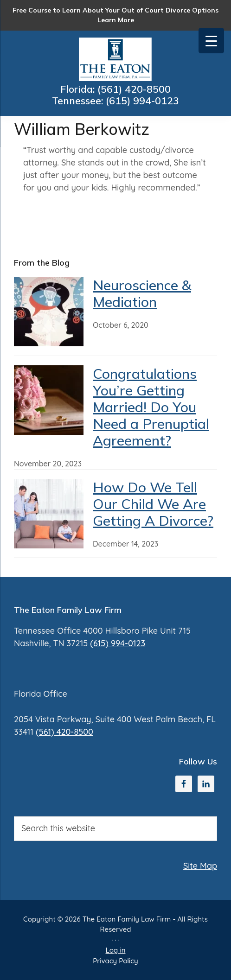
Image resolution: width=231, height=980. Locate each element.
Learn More (116, 20)
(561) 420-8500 (136, 89)
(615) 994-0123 (144, 102)
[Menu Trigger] (211, 41)
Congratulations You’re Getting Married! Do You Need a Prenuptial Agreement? (151, 407)
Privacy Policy (115, 961)
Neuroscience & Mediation (142, 293)
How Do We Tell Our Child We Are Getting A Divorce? (153, 504)
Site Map (200, 866)
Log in (116, 950)
